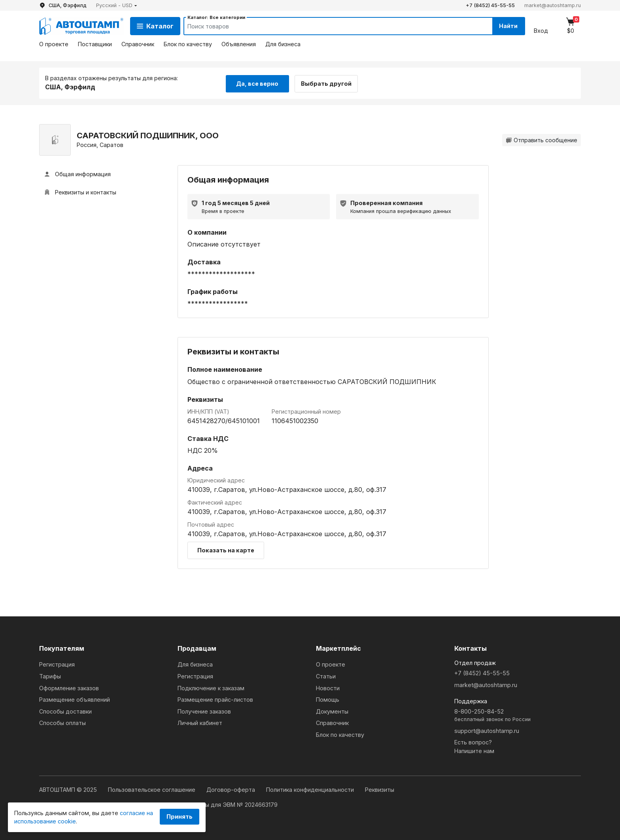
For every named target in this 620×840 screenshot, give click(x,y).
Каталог (155, 26)
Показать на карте (226, 550)
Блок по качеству (188, 44)
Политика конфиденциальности (311, 789)
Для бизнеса (283, 44)
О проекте (54, 44)
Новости (328, 687)
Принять (180, 816)
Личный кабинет (200, 722)
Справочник (138, 44)
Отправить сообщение (542, 139)
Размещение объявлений (75, 699)
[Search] (330, 26)
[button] (117, 5)
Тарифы (50, 675)
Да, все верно (257, 82)
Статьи (326, 675)
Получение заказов (204, 711)
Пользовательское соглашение (152, 789)
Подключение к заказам (211, 687)
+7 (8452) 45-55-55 (490, 5)
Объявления (239, 44)
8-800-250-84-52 (518, 715)
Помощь (328, 699)
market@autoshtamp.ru (553, 5)
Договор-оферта (232, 789)
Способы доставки (65, 711)
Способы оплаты (62, 722)
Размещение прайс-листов (215, 699)
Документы (332, 711)
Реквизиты (380, 789)
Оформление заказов (69, 687)
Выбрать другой (329, 82)
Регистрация (57, 664)
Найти (507, 26)
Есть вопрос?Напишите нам (474, 746)
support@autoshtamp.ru (487, 730)
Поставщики (95, 44)
